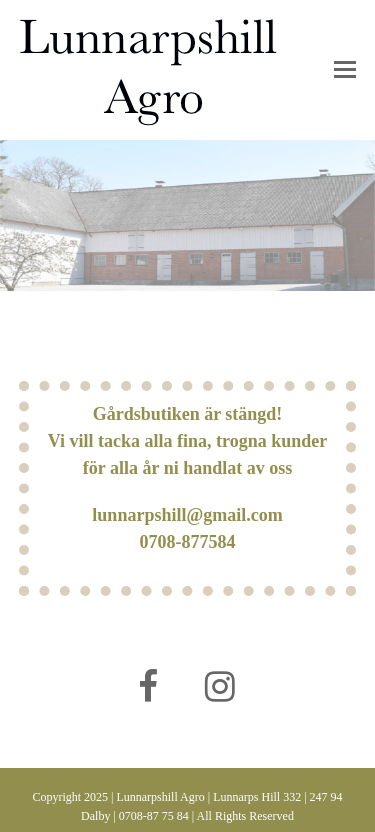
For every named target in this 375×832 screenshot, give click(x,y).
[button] (345, 70)
